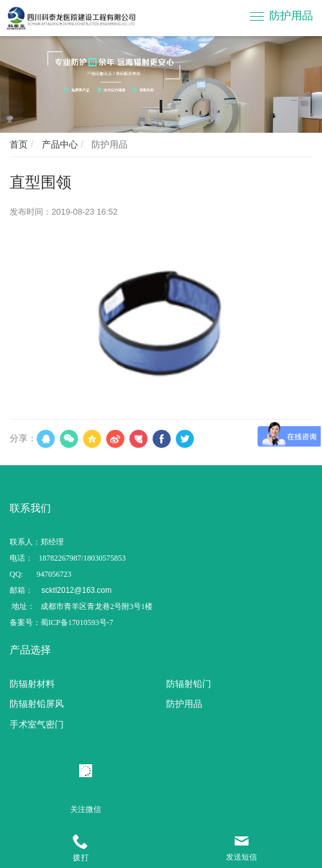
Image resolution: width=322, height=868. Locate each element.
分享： (23, 438)
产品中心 (59, 144)
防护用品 (291, 16)
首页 (19, 144)
